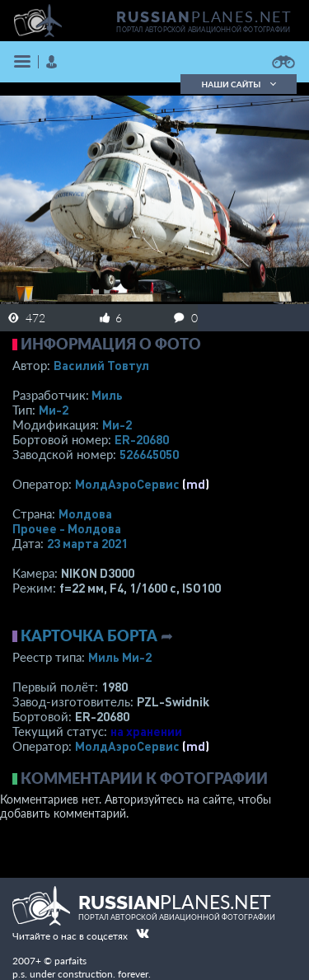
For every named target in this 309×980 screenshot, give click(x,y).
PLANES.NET (204, 16)
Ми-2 (54, 410)
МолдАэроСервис (127, 484)
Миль (107, 395)
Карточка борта (89, 635)
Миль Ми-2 (120, 657)
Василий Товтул (101, 365)
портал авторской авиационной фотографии (203, 30)
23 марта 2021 (87, 543)
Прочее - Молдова (67, 528)
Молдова (85, 513)
